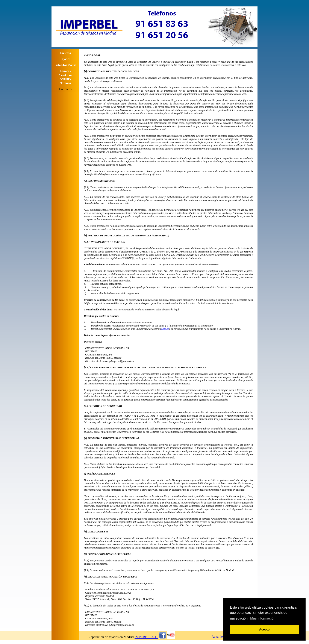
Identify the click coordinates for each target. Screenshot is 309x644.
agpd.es (165, 329)
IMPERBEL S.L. (146, 637)
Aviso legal (219, 637)
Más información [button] (263, 618)
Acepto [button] (264, 629)
